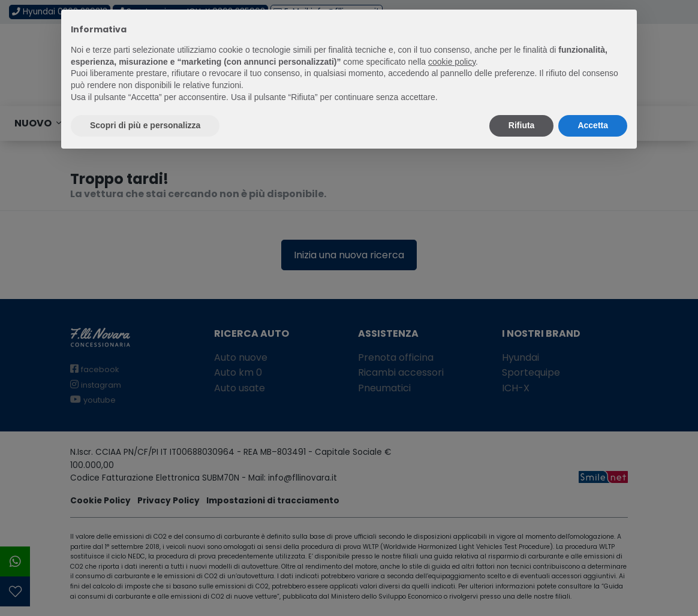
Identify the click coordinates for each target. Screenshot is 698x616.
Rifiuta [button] (522, 125)
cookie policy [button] (452, 62)
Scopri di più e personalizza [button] (145, 125)
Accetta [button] (593, 125)
